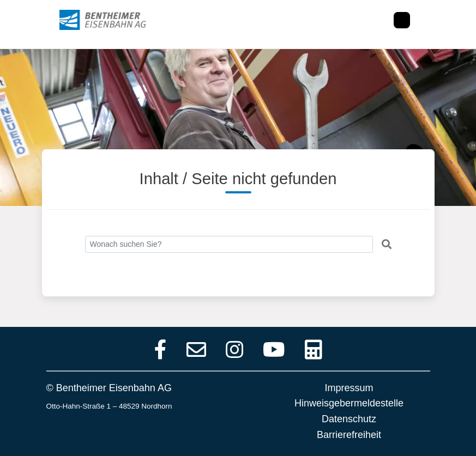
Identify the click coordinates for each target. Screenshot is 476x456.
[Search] (229, 244)
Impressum (349, 388)
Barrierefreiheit (349, 435)
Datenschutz (349, 419)
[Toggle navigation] (402, 20)
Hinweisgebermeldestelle (349, 403)
